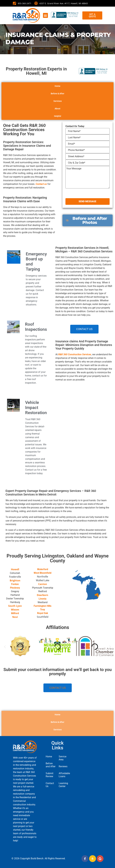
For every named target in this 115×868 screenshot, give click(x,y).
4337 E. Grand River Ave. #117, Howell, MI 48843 (64, 3)
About (57, 118)
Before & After (57, 103)
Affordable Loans (64, 775)
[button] (45, 15)
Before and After (51, 765)
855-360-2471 (25, 3)
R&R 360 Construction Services (75, 354)
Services (58, 110)
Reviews (63, 766)
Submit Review (49, 775)
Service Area (63, 758)
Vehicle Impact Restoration (36, 407)
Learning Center (63, 785)
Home (57, 95)
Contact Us (50, 785)
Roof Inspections (36, 327)
